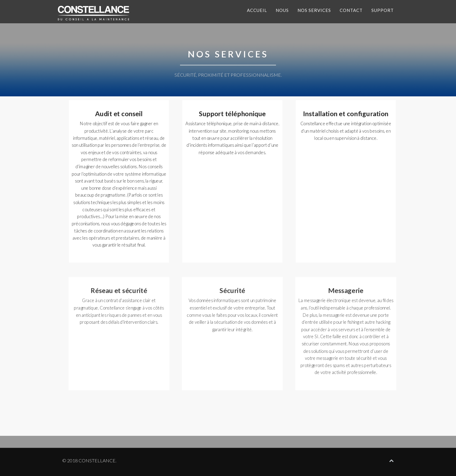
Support (383, 10)
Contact (351, 10)
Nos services (314, 10)
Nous (282, 10)
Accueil (257, 10)
